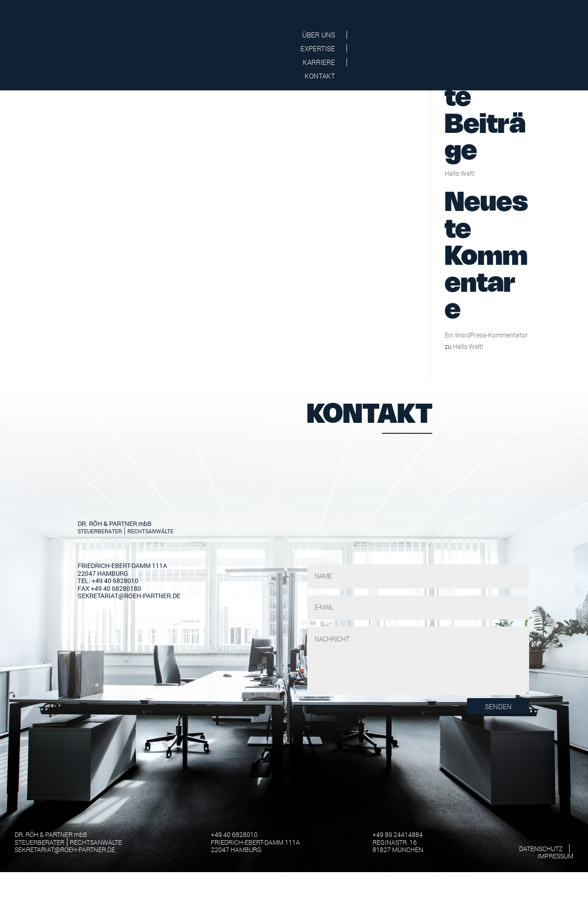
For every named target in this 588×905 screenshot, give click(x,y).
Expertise (425, 35)
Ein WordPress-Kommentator (486, 425)
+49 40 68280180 (116, 679)
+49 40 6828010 (115, 671)
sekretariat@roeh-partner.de (129, 686)
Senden (498, 797)
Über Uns (368, 35)
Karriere (482, 35)
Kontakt (538, 35)
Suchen (514, 126)
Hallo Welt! (460, 264)
